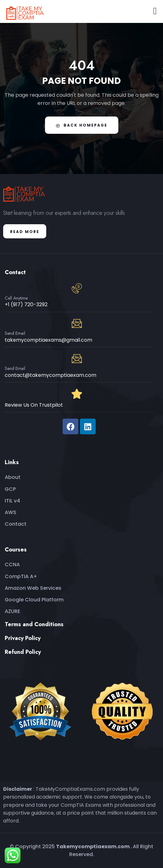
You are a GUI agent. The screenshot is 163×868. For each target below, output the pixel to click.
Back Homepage (82, 125)
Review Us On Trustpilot (34, 405)
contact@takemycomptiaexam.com (51, 375)
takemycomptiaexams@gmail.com (48, 340)
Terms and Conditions (34, 624)
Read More (25, 232)
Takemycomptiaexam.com (93, 846)
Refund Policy (23, 652)
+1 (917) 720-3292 (26, 304)
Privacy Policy (23, 638)
